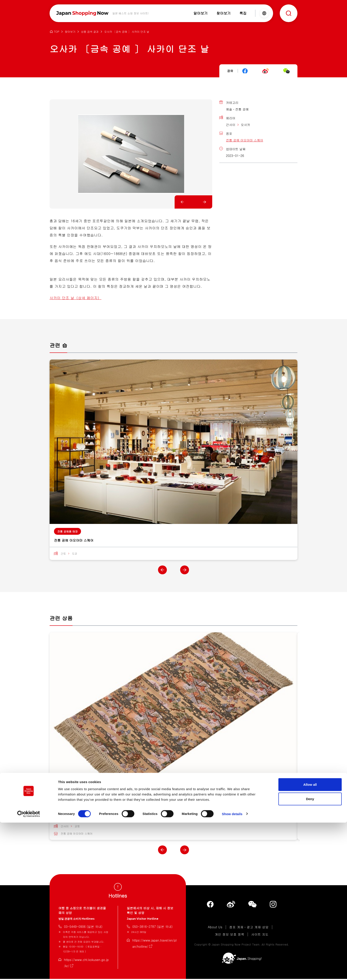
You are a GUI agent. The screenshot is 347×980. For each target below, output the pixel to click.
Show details (232, 971)
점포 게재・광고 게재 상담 (249, 928)
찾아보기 (70, 32)
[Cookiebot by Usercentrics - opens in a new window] (29, 971)
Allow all (310, 942)
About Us (215, 928)
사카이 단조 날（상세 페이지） (75, 298)
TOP (57, 32)
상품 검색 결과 (90, 32)
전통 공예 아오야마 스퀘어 (245, 140)
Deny (310, 956)
